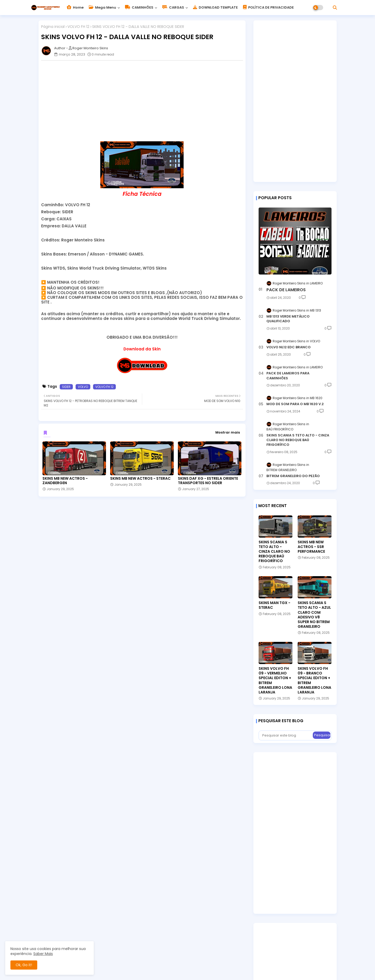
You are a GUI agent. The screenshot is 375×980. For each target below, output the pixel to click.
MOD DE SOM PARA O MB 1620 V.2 (295, 404)
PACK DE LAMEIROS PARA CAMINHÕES (288, 376)
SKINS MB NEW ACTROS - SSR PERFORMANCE (311, 547)
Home (75, 7)
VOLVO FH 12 (78, 27)
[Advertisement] (145, 101)
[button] (335, 8)
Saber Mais (43, 954)
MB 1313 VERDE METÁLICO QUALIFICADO (288, 319)
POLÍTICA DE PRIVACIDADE (268, 7)
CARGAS (173, 7)
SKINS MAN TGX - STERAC (274, 605)
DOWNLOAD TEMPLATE (215, 7)
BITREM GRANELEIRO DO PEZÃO (293, 476)
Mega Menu (102, 7)
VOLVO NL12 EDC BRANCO (289, 347)
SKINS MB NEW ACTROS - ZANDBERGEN (65, 481)
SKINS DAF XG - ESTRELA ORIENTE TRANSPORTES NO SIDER (208, 481)
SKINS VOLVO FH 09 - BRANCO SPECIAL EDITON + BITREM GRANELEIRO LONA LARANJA (314, 680)
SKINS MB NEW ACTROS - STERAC (140, 479)
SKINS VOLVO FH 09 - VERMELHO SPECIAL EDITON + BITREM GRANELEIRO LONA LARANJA (275, 680)
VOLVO (83, 387)
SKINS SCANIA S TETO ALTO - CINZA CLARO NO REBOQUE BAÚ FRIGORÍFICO (298, 440)
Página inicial (53, 27)
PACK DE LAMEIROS (286, 290)
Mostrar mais (228, 432)
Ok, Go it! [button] (24, 965)
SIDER (66, 387)
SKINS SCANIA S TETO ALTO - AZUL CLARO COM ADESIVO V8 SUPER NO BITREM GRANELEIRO (314, 615)
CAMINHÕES (139, 7)
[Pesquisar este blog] (286, 735)
